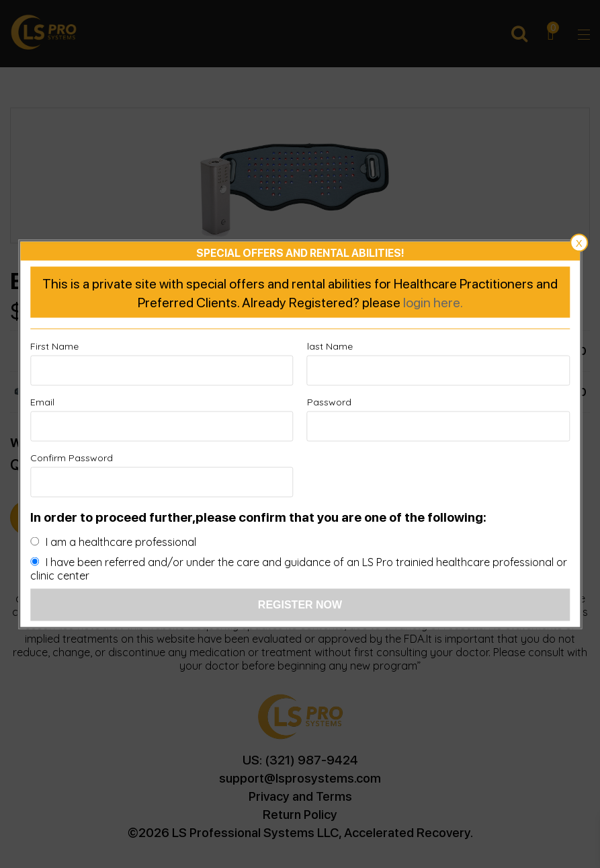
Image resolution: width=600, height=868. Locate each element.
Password (329, 401)
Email (42, 401)
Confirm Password (72, 457)
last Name (330, 346)
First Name (54, 346)
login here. (433, 301)
